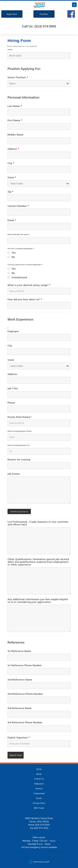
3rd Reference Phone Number (25, 722)
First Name (15, 120)
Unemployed (19, 277)
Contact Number (18, 206)
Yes (14, 253)
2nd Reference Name (20, 680)
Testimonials (39, 793)
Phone (11, 403)
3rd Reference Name (20, 708)
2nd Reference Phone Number (25, 694)
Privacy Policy (39, 803)
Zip (10, 192)
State (12, 177)
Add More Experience (19, 511)
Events (39, 798)
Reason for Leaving (19, 459)
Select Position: (18, 77)
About (39, 774)
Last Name (15, 106)
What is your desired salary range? (29, 285)
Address (13, 149)
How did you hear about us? (25, 299)
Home (39, 769)
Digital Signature (19, 737)
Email (12, 220)
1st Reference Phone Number (25, 665)
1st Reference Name (19, 651)
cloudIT (46, 862)
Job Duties (14, 474)
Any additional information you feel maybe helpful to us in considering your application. (38, 601)
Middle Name (15, 135)
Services (39, 789)
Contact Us (39, 779)
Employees (39, 784)
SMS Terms (39, 808)
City (11, 163)
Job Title (13, 388)
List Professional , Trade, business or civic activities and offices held (38, 523)
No (13, 257)
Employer (13, 331)
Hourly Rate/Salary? (19, 417)
